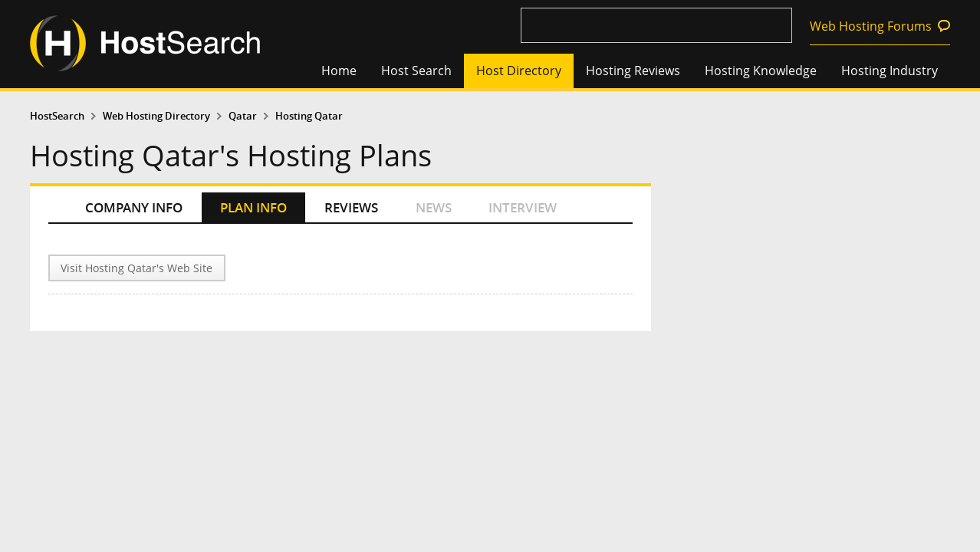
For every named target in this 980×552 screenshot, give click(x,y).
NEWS (434, 207)
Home (339, 71)
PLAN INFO (253, 207)
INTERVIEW (523, 207)
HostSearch (57, 116)
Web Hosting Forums (871, 26)
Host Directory (519, 71)
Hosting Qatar (309, 116)
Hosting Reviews (633, 71)
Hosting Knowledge (761, 71)
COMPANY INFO (134, 207)
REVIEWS (351, 207)
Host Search (416, 71)
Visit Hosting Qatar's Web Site (136, 268)
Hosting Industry (890, 71)
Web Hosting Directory (156, 116)
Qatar (243, 116)
